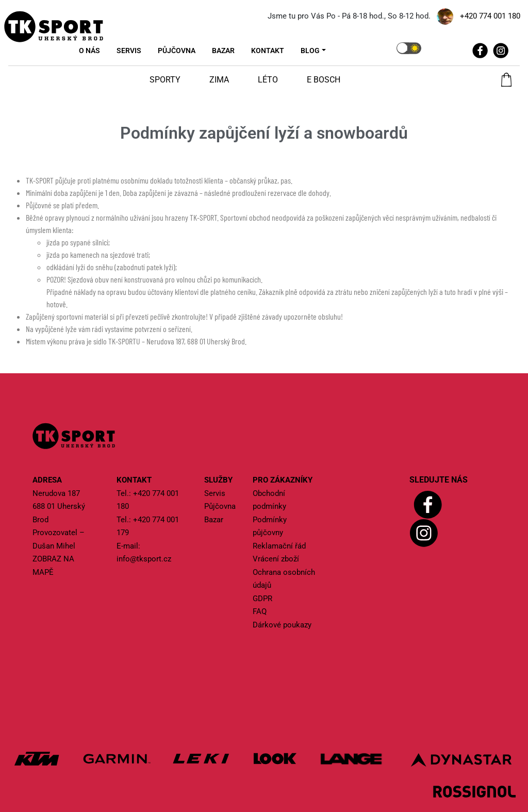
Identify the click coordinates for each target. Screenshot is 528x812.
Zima (219, 80)
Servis (129, 51)
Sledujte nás (439, 480)
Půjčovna (177, 51)
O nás (89, 51)
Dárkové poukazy (282, 625)
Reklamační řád (279, 546)
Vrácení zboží (276, 559)
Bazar (223, 51)
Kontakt (268, 51)
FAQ (260, 611)
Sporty (165, 80)
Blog (310, 51)
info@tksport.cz (144, 559)
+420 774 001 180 (490, 16)
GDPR (262, 599)
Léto (268, 80)
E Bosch (324, 80)
